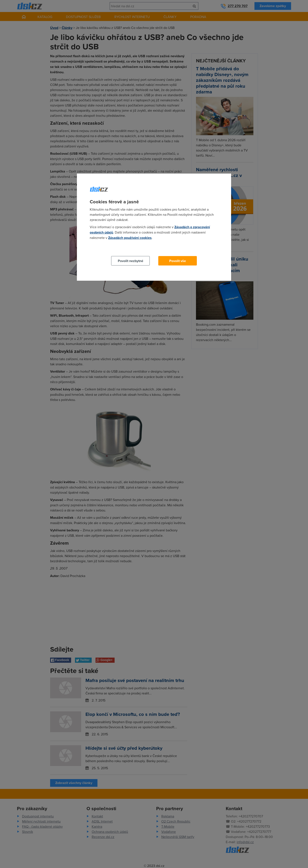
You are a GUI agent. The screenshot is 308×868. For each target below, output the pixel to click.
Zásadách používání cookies (130, 238)
